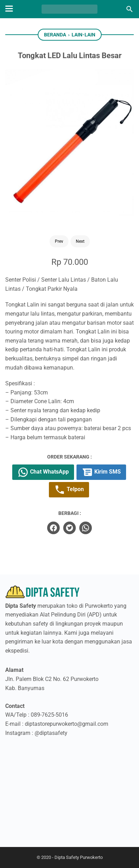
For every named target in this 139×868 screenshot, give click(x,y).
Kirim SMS (101, 472)
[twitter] (69, 528)
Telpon (69, 490)
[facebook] (53, 528)
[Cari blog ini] (130, 9)
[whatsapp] (86, 528)
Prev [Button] (59, 241)
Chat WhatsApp (43, 472)
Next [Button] (80, 241)
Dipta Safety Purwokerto (79, 857)
